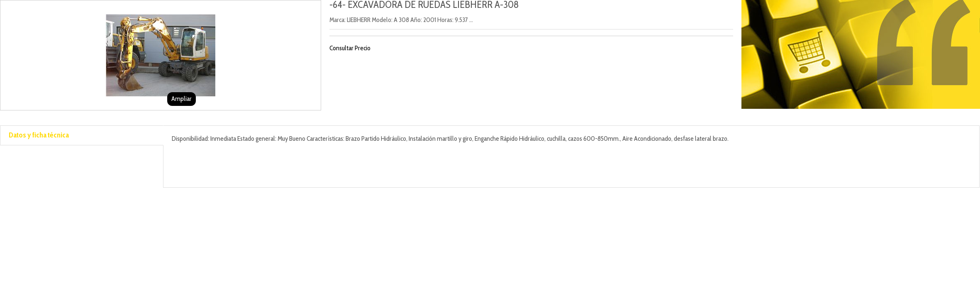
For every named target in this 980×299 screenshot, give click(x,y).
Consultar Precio (350, 48)
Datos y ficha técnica (39, 135)
